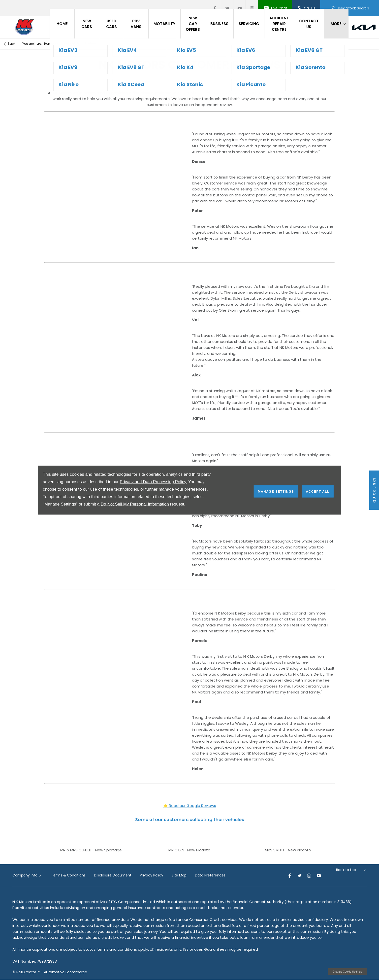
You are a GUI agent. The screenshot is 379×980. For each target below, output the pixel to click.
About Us (73, 44)
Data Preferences (210, 875)
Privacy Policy (152, 875)
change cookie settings (347, 972)
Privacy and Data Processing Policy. (154, 482)
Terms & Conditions (68, 875)
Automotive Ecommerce (65, 972)
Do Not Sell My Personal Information (135, 504)
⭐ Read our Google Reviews (190, 806)
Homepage (53, 44)
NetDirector (27, 972)
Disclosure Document (113, 875)
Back (12, 44)
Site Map (179, 875)
